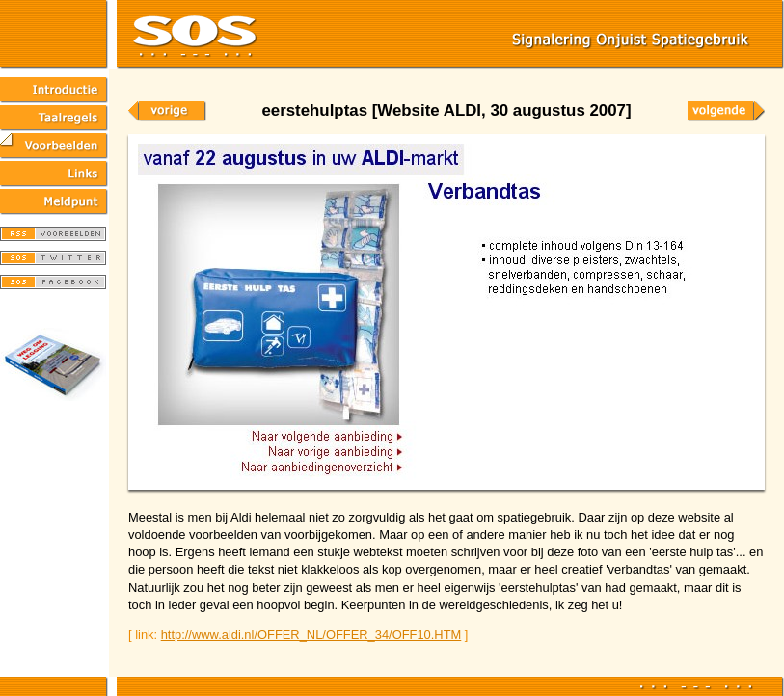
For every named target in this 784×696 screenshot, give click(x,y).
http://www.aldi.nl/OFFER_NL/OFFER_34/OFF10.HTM (311, 635)
